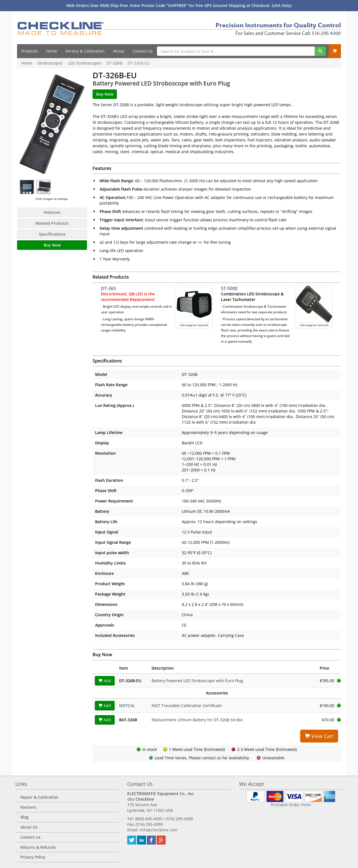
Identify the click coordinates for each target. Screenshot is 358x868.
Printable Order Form (291, 805)
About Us (29, 827)
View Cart (319, 736)
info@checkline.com (159, 830)
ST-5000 (229, 288)
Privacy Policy (33, 857)
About (119, 51)
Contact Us (143, 51)
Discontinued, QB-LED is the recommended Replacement (128, 297)
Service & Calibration (85, 51)
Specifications (52, 234)
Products (30, 51)
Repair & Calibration (39, 797)
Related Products (52, 223)
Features (52, 212)
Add (105, 681)
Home (52, 51)
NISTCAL (127, 705)
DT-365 (108, 288)
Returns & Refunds (38, 847)
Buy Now (52, 245)
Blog (24, 817)
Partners (28, 807)
